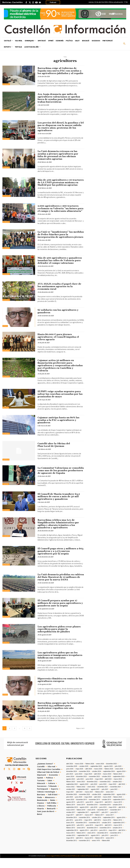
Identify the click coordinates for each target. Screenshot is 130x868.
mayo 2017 (70, 825)
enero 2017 (110, 825)
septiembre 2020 (109, 804)
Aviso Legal (51, 866)
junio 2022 (103, 794)
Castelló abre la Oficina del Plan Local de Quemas (54, 455)
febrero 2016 (118, 830)
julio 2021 (105, 799)
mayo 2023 (99, 789)
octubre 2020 (97, 804)
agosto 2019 (71, 812)
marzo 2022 (70, 797)
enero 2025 (119, 779)
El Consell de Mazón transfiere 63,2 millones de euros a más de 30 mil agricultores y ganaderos (59, 507)
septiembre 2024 (109, 781)
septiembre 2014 (72, 840)
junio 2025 (70, 779)
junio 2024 (79, 784)
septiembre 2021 (83, 799)
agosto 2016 (121, 828)
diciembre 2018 (92, 815)
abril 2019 (108, 812)
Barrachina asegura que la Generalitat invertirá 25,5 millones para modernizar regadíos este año (59, 716)
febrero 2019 (71, 815)
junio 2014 (103, 840)
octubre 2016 (97, 828)
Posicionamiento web (94, 866)
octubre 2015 (106, 833)
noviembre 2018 (105, 815)
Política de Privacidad (63, 866)
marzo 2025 (98, 779)
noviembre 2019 (94, 810)
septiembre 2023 (119, 787)
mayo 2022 (113, 794)
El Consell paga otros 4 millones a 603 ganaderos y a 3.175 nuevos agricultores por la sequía (59, 561)
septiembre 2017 (83, 822)
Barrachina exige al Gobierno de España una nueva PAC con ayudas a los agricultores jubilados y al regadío (60, 72)
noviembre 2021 (116, 797)
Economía (6, 84)
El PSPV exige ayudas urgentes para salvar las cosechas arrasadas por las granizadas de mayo (60, 404)
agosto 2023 (71, 789)
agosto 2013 (95, 845)
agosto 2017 (95, 822)
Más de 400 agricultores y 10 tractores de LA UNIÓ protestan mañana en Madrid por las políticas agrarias (60, 186)
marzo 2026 (79, 774)
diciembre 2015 (81, 833)
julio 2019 (80, 812)
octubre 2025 (84, 776)
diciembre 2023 (81, 787)
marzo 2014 (70, 843)
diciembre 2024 (72, 781)
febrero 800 (106, 851)
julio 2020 (70, 807)
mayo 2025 (79, 779)
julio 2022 (94, 794)
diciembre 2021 (103, 797)
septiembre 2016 (109, 828)
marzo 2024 (107, 784)
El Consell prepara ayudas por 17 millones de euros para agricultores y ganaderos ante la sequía (61, 613)
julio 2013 (105, 845)
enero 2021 (110, 802)
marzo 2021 (89, 802)
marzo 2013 (89, 848)
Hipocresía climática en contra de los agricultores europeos (61, 690)
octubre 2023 (106, 787)
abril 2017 (79, 825)
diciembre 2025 (111, 774)
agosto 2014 (84, 840)
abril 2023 (108, 789)
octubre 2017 (71, 822)
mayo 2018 (113, 817)
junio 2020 (79, 807)
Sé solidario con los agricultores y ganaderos (59, 321)
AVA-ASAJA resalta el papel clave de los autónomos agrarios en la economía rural (60, 297)
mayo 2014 (113, 840)
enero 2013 (110, 848)
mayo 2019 (99, 812)
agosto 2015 (71, 835)
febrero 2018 (81, 820)
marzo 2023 (118, 789)
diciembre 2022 (92, 792)
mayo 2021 (70, 802)
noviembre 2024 (84, 781)
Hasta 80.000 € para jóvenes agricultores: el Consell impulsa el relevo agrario (59, 347)
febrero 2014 (81, 843)
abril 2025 (89, 779)
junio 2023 (89, 789)
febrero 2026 (90, 774)
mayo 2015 (99, 835)
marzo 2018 (70, 820)
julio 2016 (70, 830)
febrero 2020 (118, 807)
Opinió (5, 336)
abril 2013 (79, 848)
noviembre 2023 (94, 787)
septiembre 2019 (119, 810)
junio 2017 (114, 822)
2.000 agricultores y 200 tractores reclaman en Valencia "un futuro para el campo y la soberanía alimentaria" (59, 215)
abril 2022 (122, 794)
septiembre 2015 (119, 833)
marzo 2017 (89, 825)
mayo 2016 (88, 830)
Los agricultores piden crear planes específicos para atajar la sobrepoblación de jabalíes (60, 639)
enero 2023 (81, 792)
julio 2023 (80, 789)
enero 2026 (100, 774)
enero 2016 (70, 833)
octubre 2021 (71, 799)
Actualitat (7, 199)
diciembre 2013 (103, 843)
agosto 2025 (108, 776)
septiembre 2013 (83, 845)
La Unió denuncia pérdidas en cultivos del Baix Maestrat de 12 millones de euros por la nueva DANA (61, 587)
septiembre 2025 (96, 776)
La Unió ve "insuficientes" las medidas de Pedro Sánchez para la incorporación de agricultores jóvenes (59, 243)
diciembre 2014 (92, 838)
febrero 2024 (118, 784)
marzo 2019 (118, 812)
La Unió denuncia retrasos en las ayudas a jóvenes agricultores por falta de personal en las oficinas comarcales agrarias (58, 158)
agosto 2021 (95, 799)
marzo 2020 (107, 807)
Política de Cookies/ (79, 866)
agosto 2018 (84, 817)
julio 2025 (118, 776)
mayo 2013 (70, 848)
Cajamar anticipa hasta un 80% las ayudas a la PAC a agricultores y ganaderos (59, 430)
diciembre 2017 (103, 820)
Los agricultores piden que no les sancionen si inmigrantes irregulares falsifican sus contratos (60, 665)
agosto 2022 (84, 794)
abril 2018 (122, 817)
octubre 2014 (117, 838)
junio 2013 (114, 845)
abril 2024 (97, 784)
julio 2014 (94, 840)
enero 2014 (91, 843)
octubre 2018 (117, 815)
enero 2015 (81, 838)
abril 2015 (108, 835)
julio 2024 (70, 784)
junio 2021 (114, 799)
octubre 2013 (71, 845)
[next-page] (30, 738)
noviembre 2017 (116, 820)
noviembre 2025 (72, 776)
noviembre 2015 (94, 833)
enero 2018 (91, 820)
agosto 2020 (121, 804)
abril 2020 (97, 807)
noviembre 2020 (84, 804)
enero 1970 (96, 851)
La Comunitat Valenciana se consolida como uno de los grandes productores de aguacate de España (60, 481)
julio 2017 (105, 822)
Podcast (53, 2)
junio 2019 (89, 812)
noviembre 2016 (84, 828)
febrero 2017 (100, 825)
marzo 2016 (107, 830)
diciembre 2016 (72, 828)
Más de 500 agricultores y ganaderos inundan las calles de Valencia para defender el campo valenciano (60, 271)
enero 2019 (81, 815)
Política (6, 418)
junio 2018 (103, 817)
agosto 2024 (121, 781)
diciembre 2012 (72, 851)
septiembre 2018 (72, 817)
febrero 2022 (81, 797)
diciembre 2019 (81, 810)
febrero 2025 (109, 779)
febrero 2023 (71, 792)
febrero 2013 (100, 848)
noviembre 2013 (116, 843)
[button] (124, 44)
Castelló (6, 470)
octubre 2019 (106, 810)
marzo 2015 (118, 835)
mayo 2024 (88, 784)
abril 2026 (70, 774)
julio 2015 (80, 835)
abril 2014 (122, 840)
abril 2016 (97, 830)
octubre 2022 (117, 792)
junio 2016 (79, 830)
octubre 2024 (97, 781)
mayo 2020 (88, 807)
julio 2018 (94, 817)
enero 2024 (70, 787)
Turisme (6, 494)
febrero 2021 (100, 802)
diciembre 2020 (72, 804)
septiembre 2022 (72, 794)
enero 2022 (91, 797)
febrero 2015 (71, 838)
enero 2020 (70, 810)
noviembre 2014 (105, 838)
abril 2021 (79, 802)
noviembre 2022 (105, 792)
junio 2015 (89, 835)
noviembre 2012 (84, 851)
